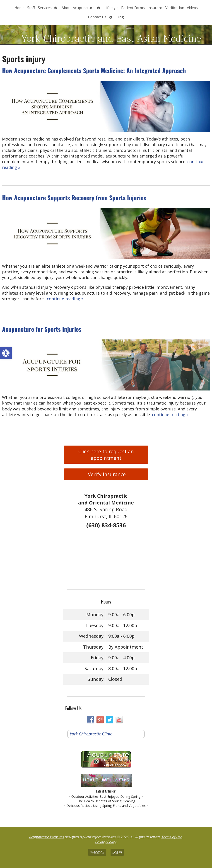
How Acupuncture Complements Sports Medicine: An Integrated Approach (94, 70)
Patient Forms (133, 8)
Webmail (97, 852)
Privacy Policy (106, 842)
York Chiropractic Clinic (91, 734)
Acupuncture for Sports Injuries (42, 329)
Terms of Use (172, 837)
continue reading (65, 299)
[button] (6, 353)
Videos (192, 8)
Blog (120, 17)
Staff (31, 8)
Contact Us (97, 17)
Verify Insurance (106, 474)
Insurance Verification (166, 8)
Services (45, 8)
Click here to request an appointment (106, 455)
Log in (117, 852)
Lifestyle (111, 8)
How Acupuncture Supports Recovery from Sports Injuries (74, 198)
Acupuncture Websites (47, 837)
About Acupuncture (78, 8)
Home (19, 8)
